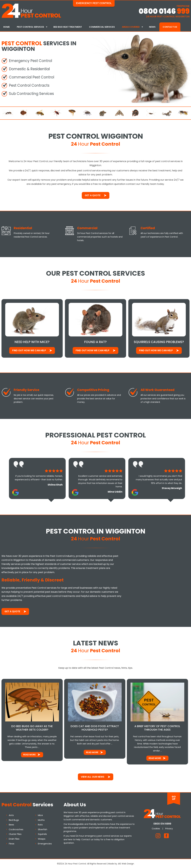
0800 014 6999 (162, 823)
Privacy (169, 828)
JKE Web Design (126, 863)
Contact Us (170, 27)
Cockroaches (16, 829)
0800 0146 (164, 11)
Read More (29, 754)
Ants (11, 815)
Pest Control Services (30, 27)
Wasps (42, 838)
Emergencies (45, 843)
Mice (40, 815)
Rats (40, 824)
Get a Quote (93, 195)
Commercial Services (102, 27)
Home (6, 27)
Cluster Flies (15, 834)
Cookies (156, 828)
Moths (41, 819)
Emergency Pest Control (94, 3)
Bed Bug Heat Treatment (68, 27)
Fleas (12, 843)
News (152, 27)
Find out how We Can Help (29, 350)
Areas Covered (131, 27)
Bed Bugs (14, 819)
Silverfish (43, 829)
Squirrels (42, 834)
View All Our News (93, 776)
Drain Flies (14, 838)
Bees (11, 824)
